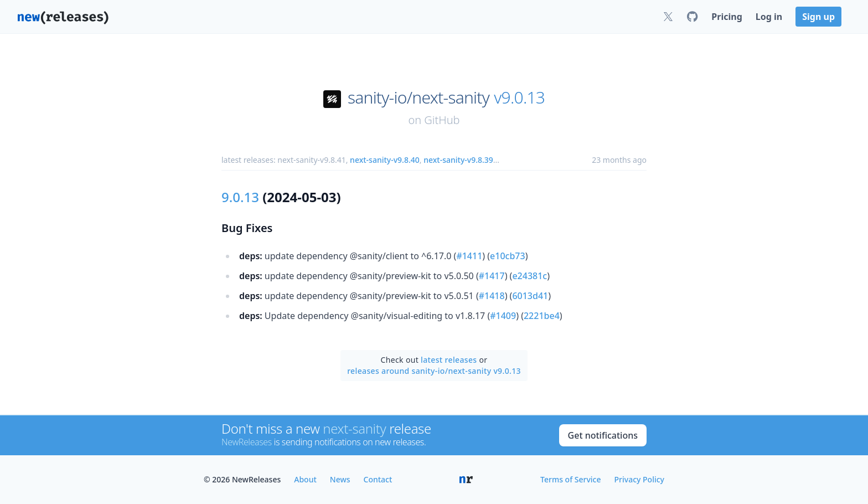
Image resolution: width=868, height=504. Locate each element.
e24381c (529, 276)
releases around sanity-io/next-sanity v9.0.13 (434, 371)
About (305, 479)
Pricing (727, 17)
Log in (769, 17)
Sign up (818, 17)
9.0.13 (240, 197)
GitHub (442, 120)
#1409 (503, 316)
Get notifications (603, 435)
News (340, 479)
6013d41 (530, 296)
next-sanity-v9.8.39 (458, 160)
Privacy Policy (639, 479)
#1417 (492, 276)
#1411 (469, 256)
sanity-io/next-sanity (418, 97)
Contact (378, 479)
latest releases (449, 360)
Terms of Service (570, 479)
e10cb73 (508, 256)
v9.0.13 (519, 97)
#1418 (492, 296)
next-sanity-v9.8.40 (385, 160)
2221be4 (542, 316)
